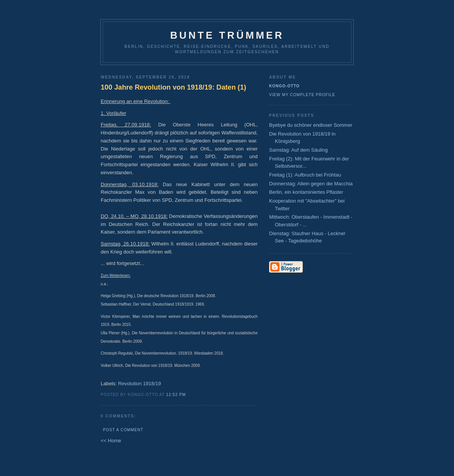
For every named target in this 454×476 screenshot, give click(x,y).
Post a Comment (123, 430)
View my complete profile (302, 95)
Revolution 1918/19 (140, 384)
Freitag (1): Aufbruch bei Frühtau (305, 175)
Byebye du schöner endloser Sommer (311, 125)
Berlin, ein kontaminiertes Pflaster (306, 192)
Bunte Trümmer (227, 35)
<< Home (111, 441)
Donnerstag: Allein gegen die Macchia (311, 184)
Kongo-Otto (284, 86)
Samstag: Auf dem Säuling (298, 150)
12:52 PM (176, 395)
